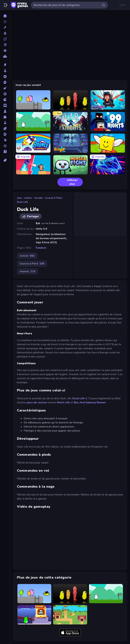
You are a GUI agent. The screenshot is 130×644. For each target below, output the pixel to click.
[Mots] (5, 105)
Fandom (41, 248)
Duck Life (22, 202)
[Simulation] (5, 123)
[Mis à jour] (5, 39)
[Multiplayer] (5, 50)
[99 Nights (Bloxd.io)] (108, 122)
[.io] (5, 100)
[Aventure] (5, 76)
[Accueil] (5, 16)
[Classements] (5, 56)
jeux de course (37, 402)
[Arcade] (5, 71)
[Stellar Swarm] (108, 165)
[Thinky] (5, 140)
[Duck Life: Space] (34, 615)
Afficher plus (69, 182)
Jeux (19, 198)
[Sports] (5, 128)
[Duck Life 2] (33, 100)
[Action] (5, 65)
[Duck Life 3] (71, 100)
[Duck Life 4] (33, 122)
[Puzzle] (5, 117)
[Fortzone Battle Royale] (108, 100)
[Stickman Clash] (71, 143)
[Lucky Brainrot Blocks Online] (108, 143)
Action (28, 198)
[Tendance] (5, 33)
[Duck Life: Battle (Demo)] (70, 615)
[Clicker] (5, 88)
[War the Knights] (71, 122)
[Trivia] (5, 152)
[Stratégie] (5, 134)
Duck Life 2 (80, 398)
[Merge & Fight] (71, 165)
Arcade (39, 198)
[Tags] (5, 160)
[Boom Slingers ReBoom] (33, 165)
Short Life (63, 402)
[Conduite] (5, 94)
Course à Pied (53, 198)
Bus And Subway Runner (90, 402)
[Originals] (5, 45)
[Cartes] (5, 82)
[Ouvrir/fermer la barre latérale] (5, 5)
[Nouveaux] (5, 27)
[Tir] (5, 146)
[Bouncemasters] (33, 143)
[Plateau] (5, 111)
